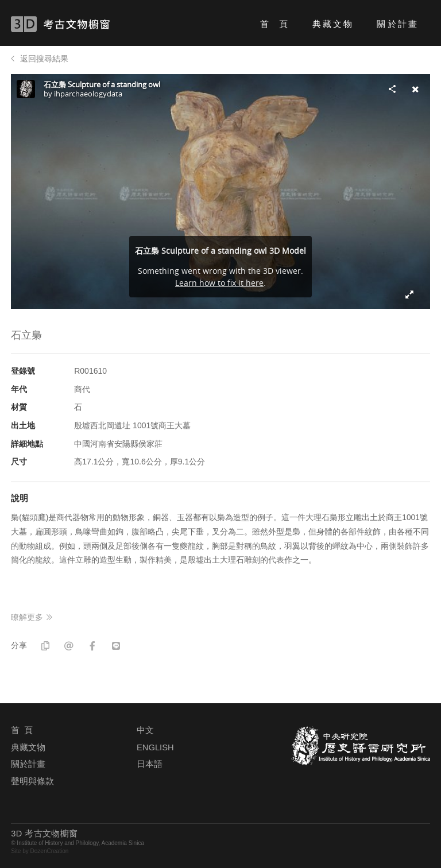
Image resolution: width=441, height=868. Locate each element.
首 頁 (275, 24)
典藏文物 (333, 24)
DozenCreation (50, 851)
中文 (145, 730)
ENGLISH (155, 747)
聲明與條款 (32, 781)
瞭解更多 (27, 617)
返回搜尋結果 (44, 59)
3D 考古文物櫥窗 (77, 24)
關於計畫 (397, 24)
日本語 (150, 764)
